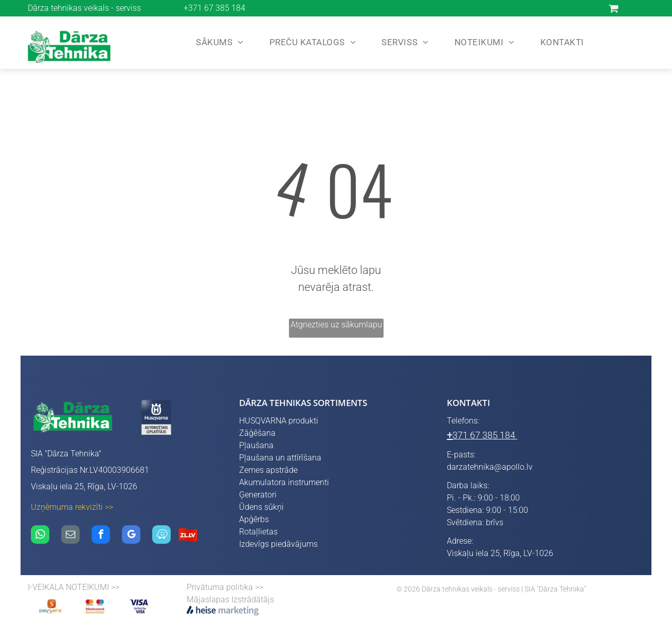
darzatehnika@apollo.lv (490, 467)
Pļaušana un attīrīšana (280, 458)
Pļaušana (256, 445)
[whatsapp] (40, 536)
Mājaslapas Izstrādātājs (230, 600)
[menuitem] (217, 43)
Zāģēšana (257, 433)
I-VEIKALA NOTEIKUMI (68, 587)
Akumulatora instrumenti (284, 482)
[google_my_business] (131, 536)
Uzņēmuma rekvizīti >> (72, 507)
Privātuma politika (220, 587)
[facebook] (101, 536)
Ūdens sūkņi (261, 507)
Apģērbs (254, 519)
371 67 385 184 (484, 435)
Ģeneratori (258, 495)
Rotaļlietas (258, 532)
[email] (70, 536)
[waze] (161, 536)
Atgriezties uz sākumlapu (336, 325)
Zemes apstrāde (268, 470)
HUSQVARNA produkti (279, 421)
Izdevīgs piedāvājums (278, 544)
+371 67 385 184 (214, 8)
